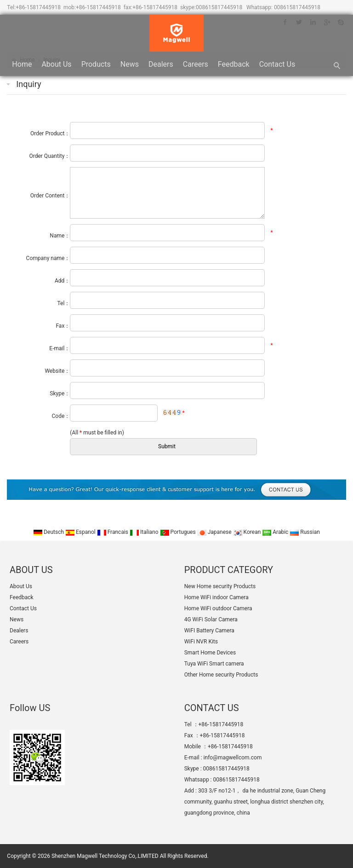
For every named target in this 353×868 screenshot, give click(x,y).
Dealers (161, 64)
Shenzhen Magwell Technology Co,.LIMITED (105, 856)
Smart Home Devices (210, 653)
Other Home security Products (221, 675)
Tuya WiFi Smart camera (214, 664)
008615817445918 (219, 7)
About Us (56, 64)
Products (96, 64)
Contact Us (277, 64)
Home (22, 64)
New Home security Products (220, 586)
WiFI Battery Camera (209, 631)
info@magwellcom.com (233, 758)
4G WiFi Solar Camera (211, 619)
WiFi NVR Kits (201, 642)
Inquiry (28, 84)
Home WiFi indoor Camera (216, 597)
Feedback (234, 64)
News (130, 64)
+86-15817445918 (38, 7)
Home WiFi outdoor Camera (218, 608)
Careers (196, 64)
